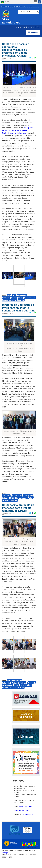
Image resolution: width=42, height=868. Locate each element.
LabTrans (6, 501)
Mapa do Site (28, 7)
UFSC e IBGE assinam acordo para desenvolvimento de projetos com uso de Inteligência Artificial (17, 50)
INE (14, 297)
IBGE (9, 297)
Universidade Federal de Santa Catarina (19, 300)
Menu (33, 32)
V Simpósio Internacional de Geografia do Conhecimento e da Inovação (17, 132)
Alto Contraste (17, 7)
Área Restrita (17, 27)
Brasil (7, 2)
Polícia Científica (19, 692)
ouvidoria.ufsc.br (27, 823)
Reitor (14, 299)
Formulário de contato (22, 819)
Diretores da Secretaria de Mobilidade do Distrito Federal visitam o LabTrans (19, 311)
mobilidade (17, 501)
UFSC (20, 299)
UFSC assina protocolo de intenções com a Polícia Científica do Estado (18, 515)
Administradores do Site (31, 27)
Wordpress (6, 861)
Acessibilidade (5, 7)
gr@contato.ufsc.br (25, 815)
